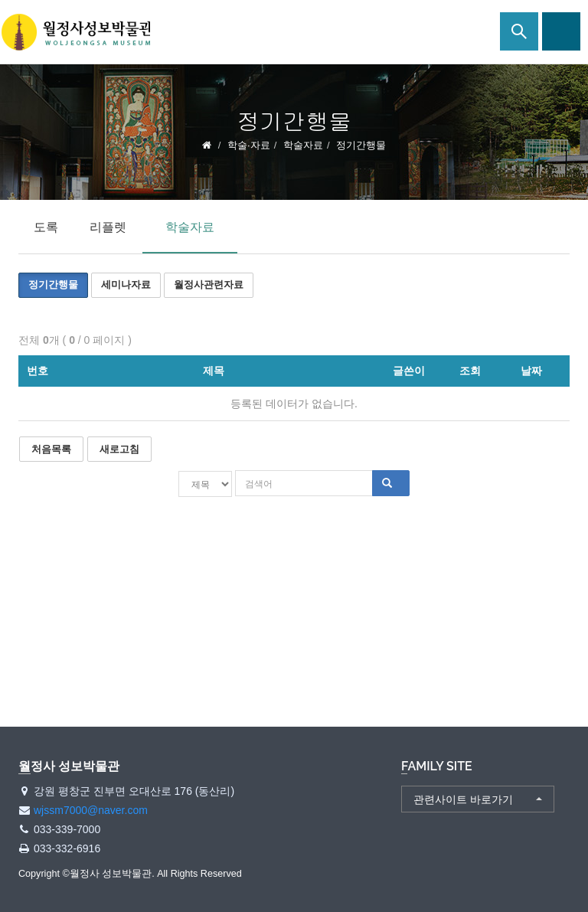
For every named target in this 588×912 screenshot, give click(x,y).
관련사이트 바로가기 (463, 799)
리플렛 (108, 227)
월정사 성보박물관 (77, 32)
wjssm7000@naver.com (91, 810)
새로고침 (119, 449)
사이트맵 (561, 31)
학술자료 (303, 145)
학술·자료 (249, 145)
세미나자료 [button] (126, 284)
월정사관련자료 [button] (209, 284)
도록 (46, 227)
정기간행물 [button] (53, 284)
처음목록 (51, 449)
